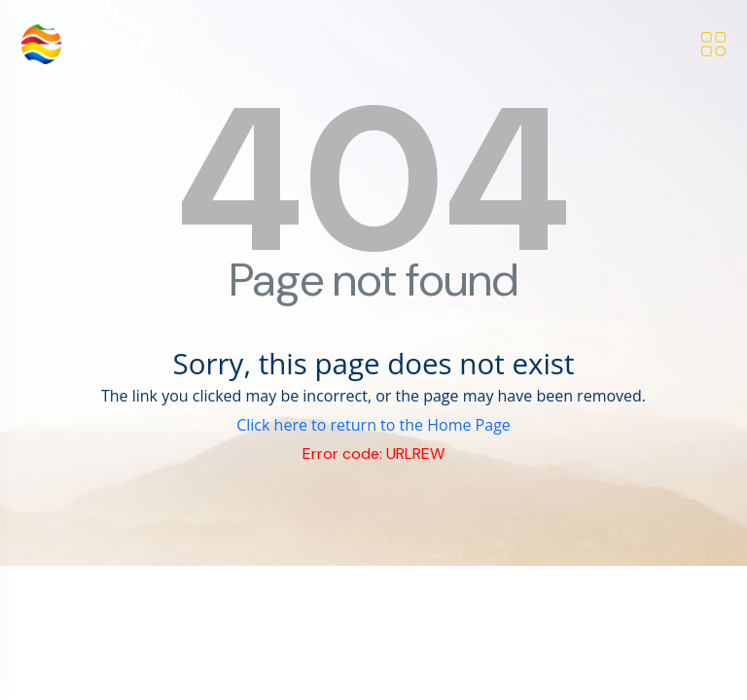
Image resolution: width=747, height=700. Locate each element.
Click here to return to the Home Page (373, 425)
